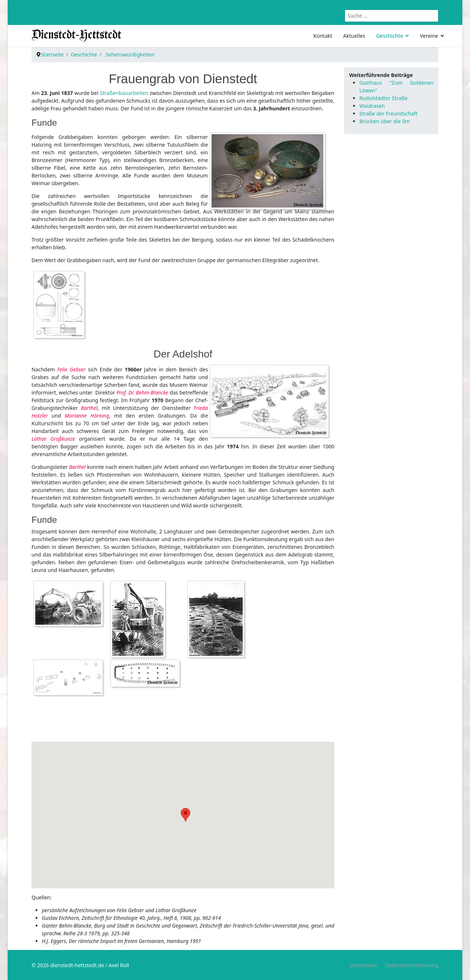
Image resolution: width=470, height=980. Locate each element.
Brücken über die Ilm (385, 121)
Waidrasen (372, 106)
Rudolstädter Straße (383, 98)
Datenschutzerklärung (412, 965)
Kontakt (323, 36)
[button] (186, 815)
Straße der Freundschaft (388, 113)
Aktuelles (354, 36)
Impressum (364, 965)
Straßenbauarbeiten (124, 93)
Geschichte (390, 36)
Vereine (429, 36)
